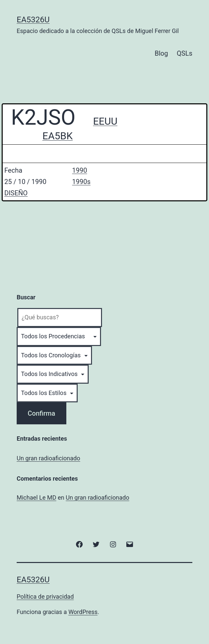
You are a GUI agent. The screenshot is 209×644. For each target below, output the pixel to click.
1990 (79, 170)
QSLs (184, 53)
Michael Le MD (36, 497)
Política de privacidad (45, 596)
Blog (161, 53)
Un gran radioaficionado (48, 458)
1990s (81, 182)
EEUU (105, 121)
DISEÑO (16, 193)
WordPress (83, 612)
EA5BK (57, 136)
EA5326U (33, 20)
